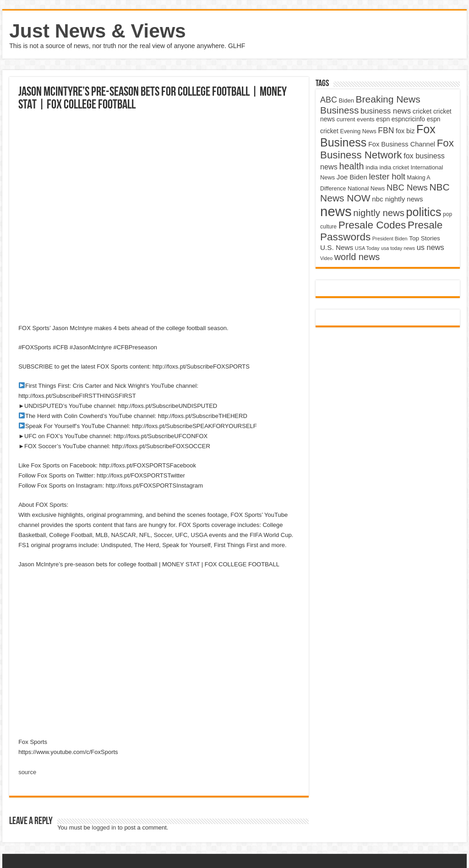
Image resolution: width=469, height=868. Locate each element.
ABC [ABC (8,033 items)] (329, 100)
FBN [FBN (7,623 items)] (386, 130)
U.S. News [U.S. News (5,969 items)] (337, 247)
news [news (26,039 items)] (336, 211)
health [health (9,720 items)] (351, 166)
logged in (104, 827)
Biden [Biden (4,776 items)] (346, 100)
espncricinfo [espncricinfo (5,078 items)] (408, 119)
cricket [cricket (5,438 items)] (422, 111)
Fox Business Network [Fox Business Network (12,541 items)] (387, 149)
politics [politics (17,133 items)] (424, 212)
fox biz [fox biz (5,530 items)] (405, 131)
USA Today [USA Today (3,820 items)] (367, 248)
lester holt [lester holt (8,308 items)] (387, 176)
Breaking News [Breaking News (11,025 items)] (388, 99)
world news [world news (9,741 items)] (357, 257)
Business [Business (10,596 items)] (339, 110)
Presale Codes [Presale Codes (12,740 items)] (372, 225)
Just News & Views (98, 31)
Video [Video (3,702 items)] (326, 258)
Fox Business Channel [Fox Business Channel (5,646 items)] (402, 144)
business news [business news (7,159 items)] (386, 111)
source (27, 772)
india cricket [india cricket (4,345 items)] (394, 168)
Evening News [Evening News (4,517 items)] (358, 131)
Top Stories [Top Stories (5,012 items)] (425, 238)
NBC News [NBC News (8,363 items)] (407, 187)
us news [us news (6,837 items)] (431, 247)
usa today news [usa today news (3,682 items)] (398, 248)
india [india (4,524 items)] (372, 168)
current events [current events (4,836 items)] (356, 119)
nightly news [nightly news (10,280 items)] (379, 213)
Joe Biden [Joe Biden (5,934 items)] (352, 177)
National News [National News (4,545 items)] (366, 189)
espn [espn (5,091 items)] (383, 119)
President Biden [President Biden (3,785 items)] (390, 239)
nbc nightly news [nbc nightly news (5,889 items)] (397, 199)
